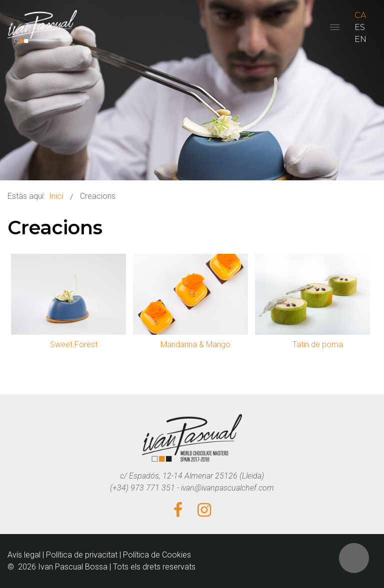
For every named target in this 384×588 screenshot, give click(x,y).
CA (360, 15)
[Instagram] (204, 511)
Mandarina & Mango (195, 344)
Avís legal (24, 555)
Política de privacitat (82, 555)
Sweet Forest (74, 344)
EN (360, 39)
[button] (354, 558)
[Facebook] (178, 511)
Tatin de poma (318, 344)
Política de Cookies (157, 555)
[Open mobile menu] (335, 27)
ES (360, 27)
